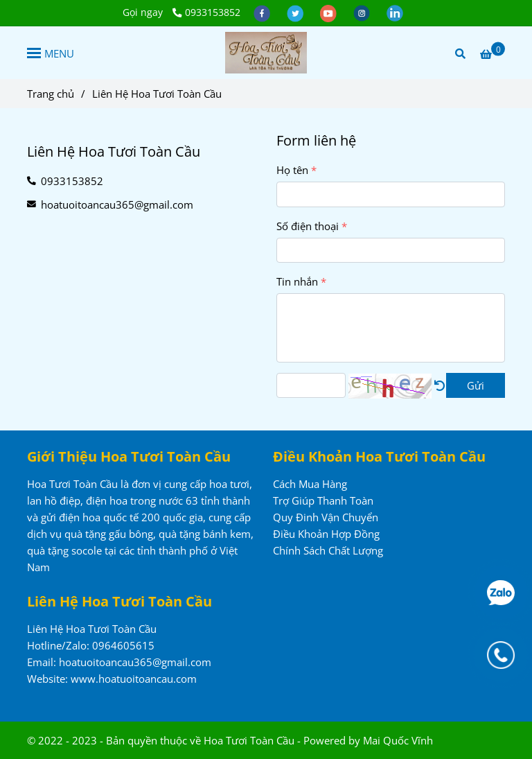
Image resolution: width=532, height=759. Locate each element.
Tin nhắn (297, 281)
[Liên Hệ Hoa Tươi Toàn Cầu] (266, 53)
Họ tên (292, 170)
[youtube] (330, 12)
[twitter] (296, 12)
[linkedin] (395, 12)
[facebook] (263, 12)
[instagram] (363, 12)
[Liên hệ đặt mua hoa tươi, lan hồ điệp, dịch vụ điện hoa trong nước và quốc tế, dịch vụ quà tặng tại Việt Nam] (493, 53)
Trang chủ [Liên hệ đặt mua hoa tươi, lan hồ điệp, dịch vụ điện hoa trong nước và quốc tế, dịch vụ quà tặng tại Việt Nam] (51, 94)
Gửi (476, 385)
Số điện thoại (308, 226)
